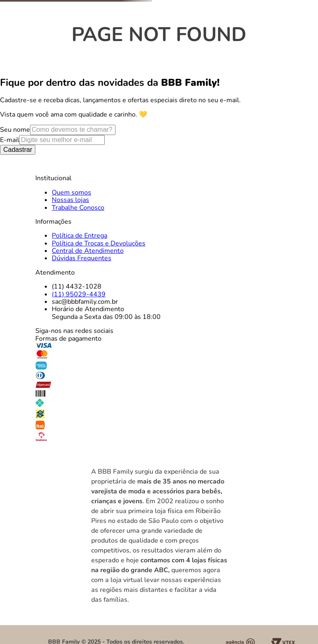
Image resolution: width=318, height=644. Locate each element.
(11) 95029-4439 (79, 294)
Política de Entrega (79, 236)
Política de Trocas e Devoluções (99, 243)
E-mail (10, 140)
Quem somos (71, 193)
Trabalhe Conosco (78, 208)
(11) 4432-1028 (77, 286)
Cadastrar (18, 150)
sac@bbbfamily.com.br (85, 302)
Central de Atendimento (88, 251)
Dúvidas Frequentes (82, 258)
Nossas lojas (70, 200)
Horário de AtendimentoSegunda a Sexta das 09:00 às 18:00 (106, 313)
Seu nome (15, 130)
